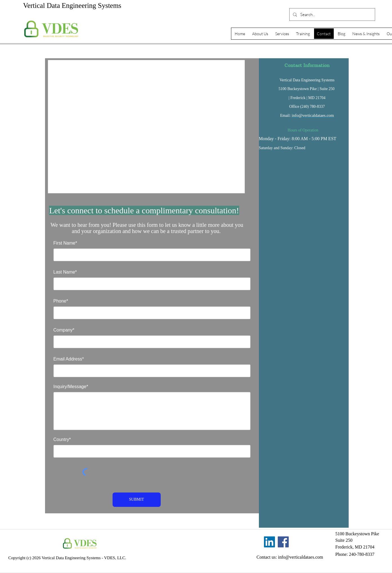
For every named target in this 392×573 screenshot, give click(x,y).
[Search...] (332, 14)
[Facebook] (283, 542)
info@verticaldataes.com (313, 115)
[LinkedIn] (269, 542)
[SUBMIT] (137, 500)
